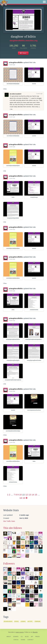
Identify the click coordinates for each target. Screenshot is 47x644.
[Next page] (27, 498)
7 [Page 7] (14, 495)
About (9, 637)
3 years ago (12, 320)
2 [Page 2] (10, 495)
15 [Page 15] (36, 495)
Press (37, 637)
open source (20, 632)
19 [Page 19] (24, 498)
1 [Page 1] (8, 495)
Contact (30, 640)
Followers (9, 564)
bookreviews (8, 621)
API (32, 637)
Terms (23, 640)
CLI (22, 637)
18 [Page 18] (21, 498)
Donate (16, 637)
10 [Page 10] (20, 495)
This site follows (13, 528)
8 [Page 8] (16, 495)
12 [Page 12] (27, 495)
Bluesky (35, 632)
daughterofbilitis (16, 62)
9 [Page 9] (18, 495)
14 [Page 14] (33, 495)
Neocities (11, 632)
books (16, 621)
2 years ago (12, 65)
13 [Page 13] (30, 495)
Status (16, 640)
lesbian (23, 621)
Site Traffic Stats (9, 521)
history (30, 621)
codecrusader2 (16, 94)
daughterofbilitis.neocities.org (23, 41)
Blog (27, 637)
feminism (37, 621)
